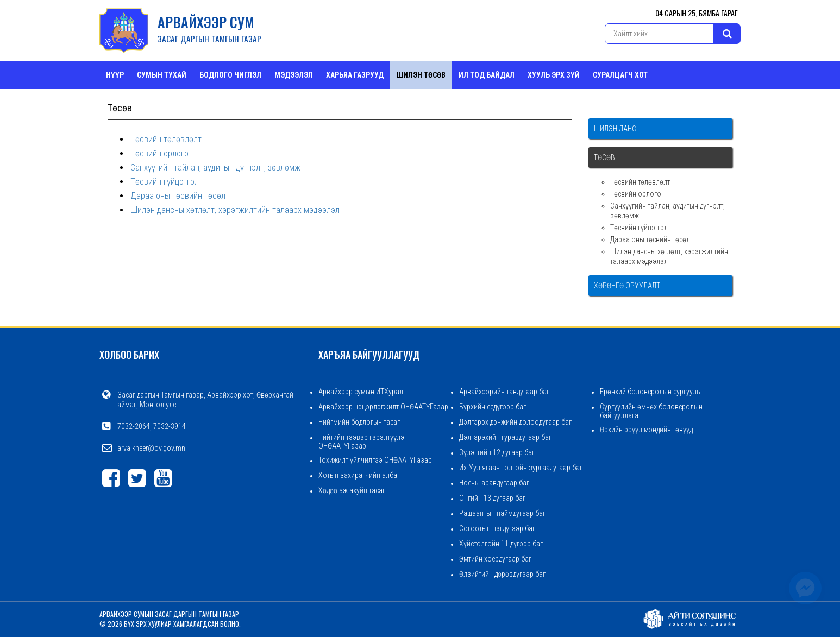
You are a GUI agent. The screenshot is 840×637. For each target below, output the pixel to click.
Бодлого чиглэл (230, 75)
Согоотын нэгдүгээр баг (497, 528)
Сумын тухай (162, 75)
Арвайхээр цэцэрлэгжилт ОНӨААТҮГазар (383, 407)
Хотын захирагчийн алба (358, 475)
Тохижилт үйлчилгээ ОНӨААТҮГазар (375, 460)
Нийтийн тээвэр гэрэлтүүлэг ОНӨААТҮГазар (363, 442)
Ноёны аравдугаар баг (494, 483)
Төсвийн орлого (159, 153)
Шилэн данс (615, 129)
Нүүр (115, 75)
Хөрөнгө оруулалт (627, 286)
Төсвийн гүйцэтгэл (165, 182)
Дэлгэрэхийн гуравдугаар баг (505, 437)
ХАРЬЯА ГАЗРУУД (355, 75)
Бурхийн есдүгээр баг (493, 407)
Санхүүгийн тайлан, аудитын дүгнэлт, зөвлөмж (215, 168)
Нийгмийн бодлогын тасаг (359, 422)
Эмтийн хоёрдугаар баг (495, 559)
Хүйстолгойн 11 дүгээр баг (501, 544)
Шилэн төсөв (421, 75)
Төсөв (604, 157)
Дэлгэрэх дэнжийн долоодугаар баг (515, 422)
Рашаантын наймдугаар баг (502, 513)
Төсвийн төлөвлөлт (166, 139)
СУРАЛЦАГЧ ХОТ (620, 75)
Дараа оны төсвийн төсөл (178, 196)
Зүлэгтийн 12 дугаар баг (497, 452)
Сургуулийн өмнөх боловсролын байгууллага (651, 411)
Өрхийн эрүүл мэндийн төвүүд (646, 430)
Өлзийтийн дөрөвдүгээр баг (502, 574)
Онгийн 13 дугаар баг (492, 498)
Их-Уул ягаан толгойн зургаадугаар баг (521, 468)
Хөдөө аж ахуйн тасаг (352, 490)
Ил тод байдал (487, 75)
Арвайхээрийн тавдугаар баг (504, 392)
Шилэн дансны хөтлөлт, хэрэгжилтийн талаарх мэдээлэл (235, 210)
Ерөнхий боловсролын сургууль (650, 392)
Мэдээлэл (294, 75)
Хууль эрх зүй (554, 75)
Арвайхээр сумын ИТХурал (361, 392)
